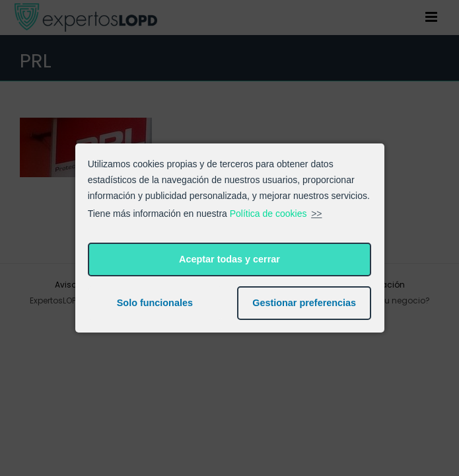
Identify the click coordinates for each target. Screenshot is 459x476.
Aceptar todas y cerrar (229, 259)
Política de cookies (268, 214)
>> (316, 214)
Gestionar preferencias (304, 303)
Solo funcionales (155, 303)
